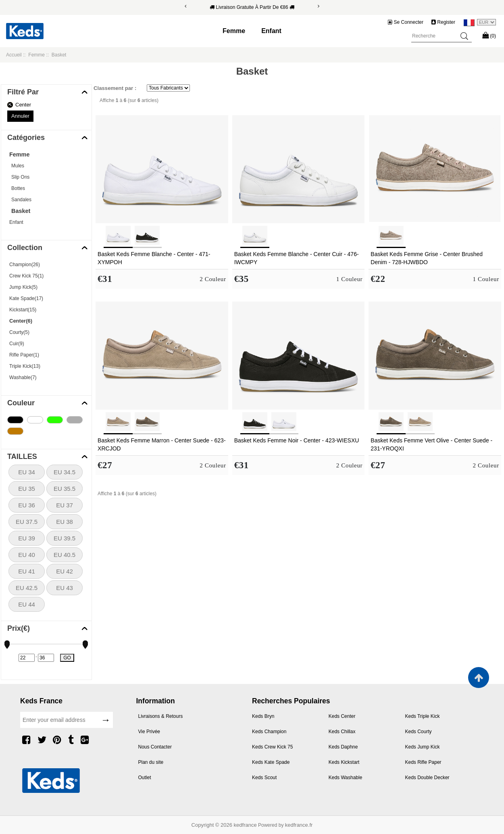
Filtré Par (23, 92)
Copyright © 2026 (213, 825)
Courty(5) (19, 332)
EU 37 (65, 505)
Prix (19, 628)
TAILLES (22, 457)
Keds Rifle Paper (423, 762)
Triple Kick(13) (25, 366)
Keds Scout (264, 778)
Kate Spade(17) (26, 298)
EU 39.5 (65, 538)
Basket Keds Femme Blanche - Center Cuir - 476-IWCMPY (297, 258)
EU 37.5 (27, 522)
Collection (25, 248)
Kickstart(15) (23, 310)
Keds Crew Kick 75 (272, 747)
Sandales (21, 200)
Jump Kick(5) (23, 287)
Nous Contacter (155, 747)
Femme (234, 31)
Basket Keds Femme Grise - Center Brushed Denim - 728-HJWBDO (427, 258)
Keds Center (342, 716)
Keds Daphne (343, 747)
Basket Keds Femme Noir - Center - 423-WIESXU (297, 440)
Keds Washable (346, 778)
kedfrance (245, 825)
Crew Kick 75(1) (26, 276)
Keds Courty (419, 732)
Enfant (271, 31)
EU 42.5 (27, 588)
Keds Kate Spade (271, 762)
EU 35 (27, 489)
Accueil (14, 55)
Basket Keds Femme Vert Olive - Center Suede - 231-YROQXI (431, 444)
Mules (18, 166)
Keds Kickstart (344, 762)
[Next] (319, 6)
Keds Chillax (342, 732)
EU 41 (27, 571)
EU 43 (65, 588)
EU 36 (27, 505)
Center (23, 105)
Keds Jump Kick (423, 747)
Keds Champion (269, 732)
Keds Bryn (263, 716)
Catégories (26, 138)
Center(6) (21, 321)
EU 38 (65, 522)
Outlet (145, 778)
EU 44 (27, 604)
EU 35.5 (65, 489)
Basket (21, 211)
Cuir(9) (17, 344)
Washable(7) (23, 377)
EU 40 (27, 555)
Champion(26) (25, 265)
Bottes (18, 188)
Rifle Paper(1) (24, 355)
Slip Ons (20, 177)
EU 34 (27, 472)
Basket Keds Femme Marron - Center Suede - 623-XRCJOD (161, 444)
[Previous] (185, 6)
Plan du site (151, 762)
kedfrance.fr (299, 825)
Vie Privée (149, 732)
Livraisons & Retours (161, 716)
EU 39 (27, 538)
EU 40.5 (65, 555)
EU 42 (65, 571)
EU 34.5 (65, 472)
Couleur (21, 403)
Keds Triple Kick (423, 716)
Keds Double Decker (427, 778)
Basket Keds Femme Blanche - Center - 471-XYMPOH (154, 258)
